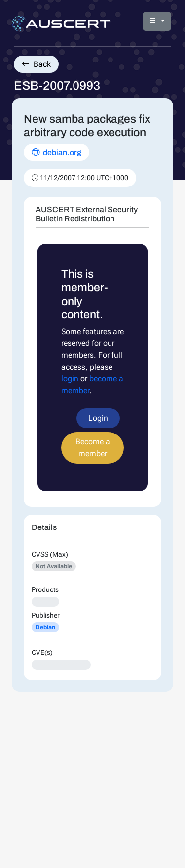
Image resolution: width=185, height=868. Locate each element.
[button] (157, 21)
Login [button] (98, 418)
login (70, 379)
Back (36, 64)
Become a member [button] (93, 448)
